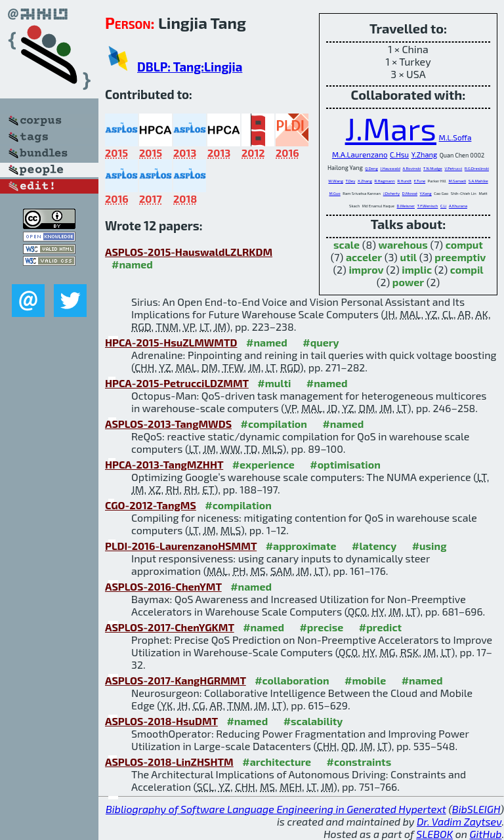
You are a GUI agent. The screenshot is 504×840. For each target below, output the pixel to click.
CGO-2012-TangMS (151, 505)
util (408, 257)
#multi (274, 383)
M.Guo (334, 193)
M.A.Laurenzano (360, 154)
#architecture (277, 762)
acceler (364, 257)
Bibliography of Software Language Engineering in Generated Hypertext (276, 809)
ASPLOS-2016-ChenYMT (163, 586)
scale (346, 244)
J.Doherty (391, 193)
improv (366, 269)
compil (467, 269)
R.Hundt (404, 181)
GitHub (486, 834)
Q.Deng (371, 168)
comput (464, 244)
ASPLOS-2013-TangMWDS (168, 424)
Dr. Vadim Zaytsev (459, 821)
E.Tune (420, 181)
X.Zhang (365, 181)
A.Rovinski (412, 168)
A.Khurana (458, 206)
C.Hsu (399, 155)
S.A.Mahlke (478, 181)
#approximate (301, 546)
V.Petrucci (453, 168)
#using (430, 546)
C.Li (443, 206)
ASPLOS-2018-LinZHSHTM (169, 762)
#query (321, 342)
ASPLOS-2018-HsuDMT (161, 721)
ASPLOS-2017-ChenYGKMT (170, 627)
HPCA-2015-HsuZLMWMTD (171, 342)
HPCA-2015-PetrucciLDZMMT (177, 383)
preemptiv (460, 257)
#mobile (365, 680)
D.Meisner (406, 206)
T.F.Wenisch (428, 206)
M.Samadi (457, 181)
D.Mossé (410, 193)
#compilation (274, 424)
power (408, 282)
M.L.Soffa (455, 137)
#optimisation (345, 464)
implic (417, 269)
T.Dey (350, 181)
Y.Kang (426, 193)
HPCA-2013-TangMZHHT (164, 464)
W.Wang (335, 181)
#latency (374, 546)
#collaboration (292, 680)
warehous (403, 244)
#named (132, 264)
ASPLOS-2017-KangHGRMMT (176, 680)
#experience (263, 464)
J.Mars (391, 128)
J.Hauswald (390, 168)
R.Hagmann (385, 181)
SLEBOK (434, 834)
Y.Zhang (424, 155)
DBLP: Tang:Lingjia (190, 67)
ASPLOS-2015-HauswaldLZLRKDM (189, 252)
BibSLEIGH (476, 809)
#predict (380, 627)
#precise (321, 627)
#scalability (313, 721)
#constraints (359, 762)
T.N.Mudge (433, 168)
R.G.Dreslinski (477, 168)
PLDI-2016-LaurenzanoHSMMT (181, 546)
